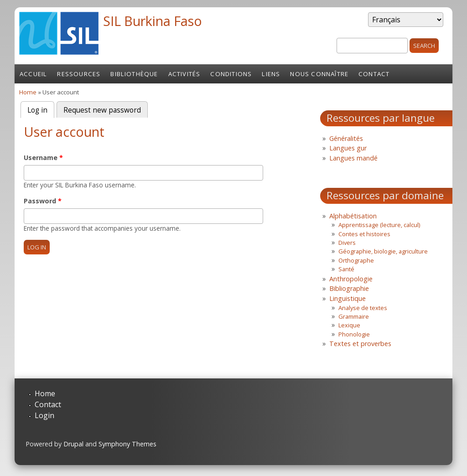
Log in (41, 109)
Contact (374, 74)
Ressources (79, 74)
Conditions (231, 74)
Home (28, 92)
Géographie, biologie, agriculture (383, 251)
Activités (184, 74)
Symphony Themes (127, 444)
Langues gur (348, 148)
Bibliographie (349, 288)
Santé (346, 269)
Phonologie (354, 334)
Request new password (102, 110)
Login (44, 415)
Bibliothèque (134, 74)
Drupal (73, 444)
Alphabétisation (353, 216)
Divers (347, 243)
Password (43, 201)
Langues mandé (353, 158)
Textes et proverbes (360, 344)
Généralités (346, 138)
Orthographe (356, 260)
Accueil (33, 74)
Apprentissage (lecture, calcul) (379, 225)
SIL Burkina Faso (153, 21)
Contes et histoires (364, 234)
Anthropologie (351, 279)
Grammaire (354, 316)
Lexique (349, 325)
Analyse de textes (363, 308)
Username (43, 158)
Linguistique (348, 298)
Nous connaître (319, 74)
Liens (271, 74)
